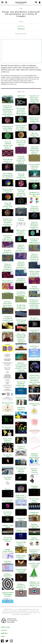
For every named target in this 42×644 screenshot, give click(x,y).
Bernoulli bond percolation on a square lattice (21, 294)
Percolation (8, 292)
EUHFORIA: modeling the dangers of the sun (34, 456)
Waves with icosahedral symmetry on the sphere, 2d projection (21, 160)
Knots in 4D (8, 415)
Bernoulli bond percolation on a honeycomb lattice (21, 281)
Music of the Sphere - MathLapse (8, 501)
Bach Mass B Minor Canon (8, 404)
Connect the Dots (21, 508)
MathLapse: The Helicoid (21, 519)
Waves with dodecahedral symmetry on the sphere (34, 209)
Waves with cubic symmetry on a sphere (8, 161)
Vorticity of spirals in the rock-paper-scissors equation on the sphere (21, 128)
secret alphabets (21, 353)
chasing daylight (8, 96)
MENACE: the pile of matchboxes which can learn (21, 322)
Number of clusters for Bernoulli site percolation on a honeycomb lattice (34, 274)
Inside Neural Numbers (21, 97)
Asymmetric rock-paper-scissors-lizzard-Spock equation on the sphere (34, 99)
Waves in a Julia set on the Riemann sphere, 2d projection (34, 167)
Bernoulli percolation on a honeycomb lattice (34, 288)
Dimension (8, 489)
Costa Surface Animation (8, 478)
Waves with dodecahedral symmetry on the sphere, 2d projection (34, 150)
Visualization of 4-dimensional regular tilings (34, 194)
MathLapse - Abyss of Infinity (8, 526)
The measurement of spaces (8, 428)
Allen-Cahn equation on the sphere (34, 135)
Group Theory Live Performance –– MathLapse (34, 552)
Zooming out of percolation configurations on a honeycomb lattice (34, 241)
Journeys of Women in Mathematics (21, 398)
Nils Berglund (21, 29)
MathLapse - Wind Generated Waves (21, 531)
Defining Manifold (21, 483)
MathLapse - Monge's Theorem (8, 550)
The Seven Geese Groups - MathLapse (34, 500)
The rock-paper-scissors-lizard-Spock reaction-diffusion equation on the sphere (21, 112)
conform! (8, 344)
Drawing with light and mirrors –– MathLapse (21, 544)
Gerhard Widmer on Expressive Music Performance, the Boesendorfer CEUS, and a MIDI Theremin (34, 380)
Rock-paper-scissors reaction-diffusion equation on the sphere (8, 129)
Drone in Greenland (8, 467)
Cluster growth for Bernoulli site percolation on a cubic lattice (21, 233)
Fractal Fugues (21, 421)
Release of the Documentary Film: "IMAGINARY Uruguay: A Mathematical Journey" (21, 338)
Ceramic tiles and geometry (34, 331)
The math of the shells (8, 456)
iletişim (3, 636)
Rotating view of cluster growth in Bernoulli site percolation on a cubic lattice (8, 222)
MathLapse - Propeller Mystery (34, 539)
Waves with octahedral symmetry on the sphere (21, 177)
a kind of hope (21, 207)
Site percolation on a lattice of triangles (8, 282)
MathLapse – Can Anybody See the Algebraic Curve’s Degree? (34, 585)
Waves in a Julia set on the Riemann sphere (8, 191)
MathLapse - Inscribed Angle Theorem (34, 526)
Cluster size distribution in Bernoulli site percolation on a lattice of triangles (21, 266)
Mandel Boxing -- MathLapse (34, 513)
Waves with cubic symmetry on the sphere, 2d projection (21, 143)
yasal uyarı (4, 630)
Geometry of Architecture (21, 447)
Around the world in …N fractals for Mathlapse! (34, 565)
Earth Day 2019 (34, 360)
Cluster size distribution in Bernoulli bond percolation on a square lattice (34, 258)
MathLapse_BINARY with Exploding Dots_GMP (8, 594)
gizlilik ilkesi (4, 633)
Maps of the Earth (8, 331)
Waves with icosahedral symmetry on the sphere (8, 206)
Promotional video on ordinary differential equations (21, 471)
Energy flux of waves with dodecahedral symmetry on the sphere (21, 193)
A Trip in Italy (21, 459)
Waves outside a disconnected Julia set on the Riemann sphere (8, 176)
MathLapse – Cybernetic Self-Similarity (8, 576)
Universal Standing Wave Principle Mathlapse (21, 571)
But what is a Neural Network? (34, 319)
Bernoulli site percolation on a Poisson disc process (8, 252)
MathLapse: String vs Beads (34, 405)
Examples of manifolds (34, 487)
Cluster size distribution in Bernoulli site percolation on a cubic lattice (34, 226)
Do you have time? (21, 436)
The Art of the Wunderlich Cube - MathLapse (8, 539)
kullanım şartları (5, 627)
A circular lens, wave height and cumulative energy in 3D (8, 319)
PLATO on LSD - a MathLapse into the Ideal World (21, 497)
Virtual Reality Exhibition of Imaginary (21, 409)
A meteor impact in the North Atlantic (34, 181)
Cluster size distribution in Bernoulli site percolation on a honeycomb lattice (8, 268)
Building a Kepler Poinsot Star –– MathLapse (21, 557)
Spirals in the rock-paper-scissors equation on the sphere (34, 120)
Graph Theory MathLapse (8, 562)
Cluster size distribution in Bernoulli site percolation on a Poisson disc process (21, 249)
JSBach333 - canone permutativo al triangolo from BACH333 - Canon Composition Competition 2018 (21, 367)
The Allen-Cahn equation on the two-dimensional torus (21, 308)
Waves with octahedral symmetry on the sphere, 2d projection (8, 145)
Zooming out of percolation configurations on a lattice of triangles (8, 238)
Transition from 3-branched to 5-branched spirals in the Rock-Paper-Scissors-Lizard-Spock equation (34, 304)
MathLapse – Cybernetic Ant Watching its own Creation (21, 587)
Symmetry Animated (21, 219)
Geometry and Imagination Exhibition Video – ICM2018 (21, 384)
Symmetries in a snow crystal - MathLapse (8, 514)
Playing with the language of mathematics (8, 440)
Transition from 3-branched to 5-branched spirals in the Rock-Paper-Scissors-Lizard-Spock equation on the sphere (8, 111)
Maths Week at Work (34, 347)
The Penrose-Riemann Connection (34, 470)
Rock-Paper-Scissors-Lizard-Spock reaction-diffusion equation (8, 304)
